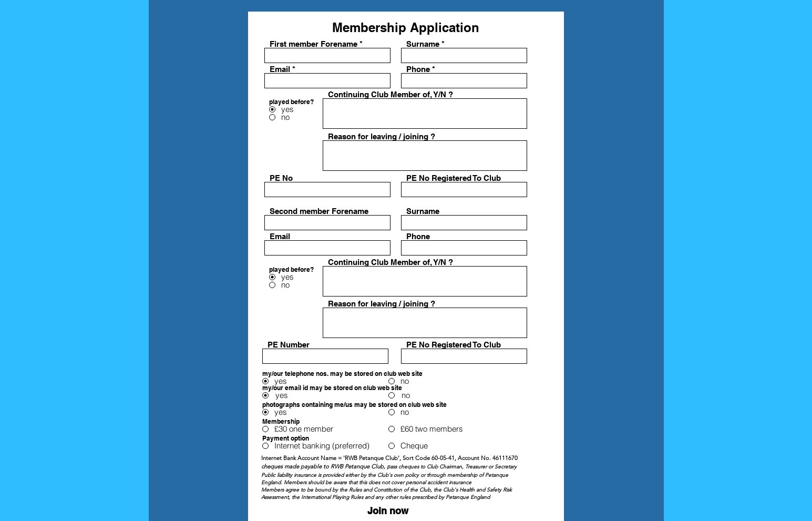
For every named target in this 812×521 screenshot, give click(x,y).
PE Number (289, 345)
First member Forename (314, 44)
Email (280, 69)
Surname (423, 44)
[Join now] (388, 511)
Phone (418, 69)
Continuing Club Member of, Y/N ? (390, 94)
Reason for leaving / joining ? (382, 136)
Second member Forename (319, 211)
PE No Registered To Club (454, 178)
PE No (281, 178)
